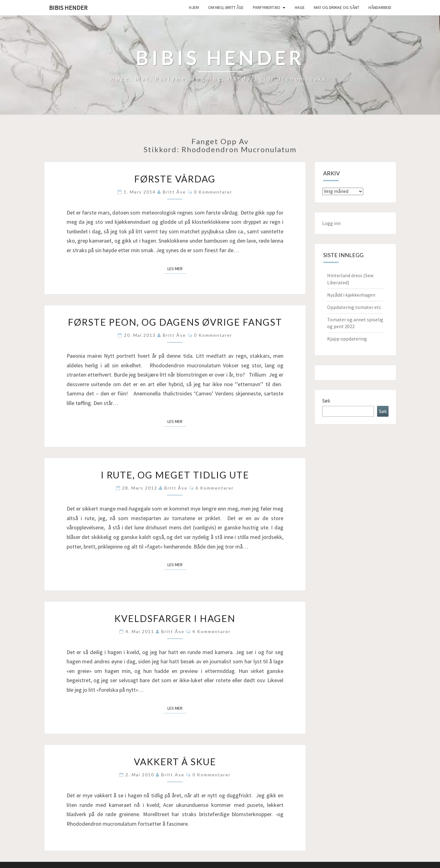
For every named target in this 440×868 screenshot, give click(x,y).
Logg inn (331, 223)
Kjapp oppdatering (347, 339)
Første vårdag (175, 179)
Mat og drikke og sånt (337, 7)
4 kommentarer (212, 631)
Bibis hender (68, 8)
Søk (326, 401)
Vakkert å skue (175, 762)
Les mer (177, 268)
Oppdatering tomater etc (354, 307)
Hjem (194, 7)
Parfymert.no (267, 7)
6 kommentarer (215, 488)
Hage (300, 7)
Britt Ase (173, 775)
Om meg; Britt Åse (226, 7)
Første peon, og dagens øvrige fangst (175, 322)
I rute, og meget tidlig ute (175, 475)
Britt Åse (174, 192)
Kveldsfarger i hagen (175, 618)
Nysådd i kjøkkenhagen (351, 295)
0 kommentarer (213, 192)
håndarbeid (380, 7)
